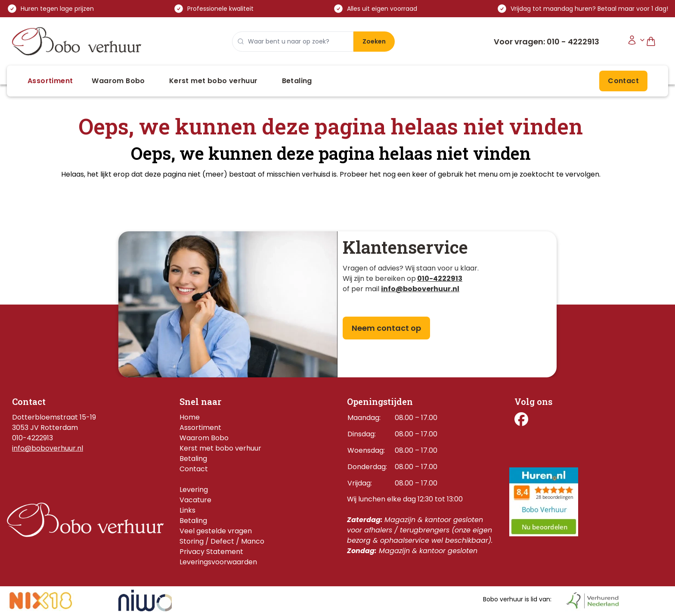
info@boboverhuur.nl (48, 448)
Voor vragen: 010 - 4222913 (547, 42)
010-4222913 (440, 278)
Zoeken (374, 41)
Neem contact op (386, 328)
